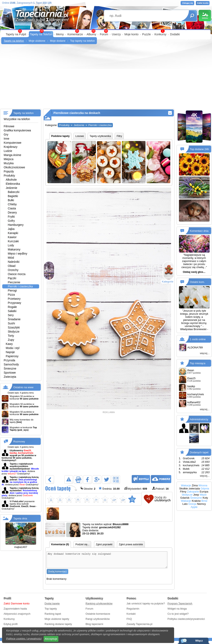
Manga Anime (12, 155)
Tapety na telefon (14, 41)
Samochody (11, 364)
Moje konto (131, 34)
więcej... (205, 353)
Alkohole (11, 180)
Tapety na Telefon (41, 34)
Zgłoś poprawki (104, 544)
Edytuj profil (11, 627)
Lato (185, 504)
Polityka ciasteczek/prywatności (186, 622)
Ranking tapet (53, 617)
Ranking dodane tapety (58, 627)
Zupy (11, 340)
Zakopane (193, 492)
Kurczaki (13, 241)
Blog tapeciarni (94, 627)
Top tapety (51, 612)
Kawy (9, 344)
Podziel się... (82, 544)
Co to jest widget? (178, 617)
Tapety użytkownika (100, 136)
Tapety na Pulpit (16, 34)
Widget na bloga (177, 612)
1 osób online (198, 339)
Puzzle (146, 34)
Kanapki (13, 233)
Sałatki (12, 311)
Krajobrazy (11, 147)
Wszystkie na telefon (17, 119)
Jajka (11, 229)
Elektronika (13, 184)
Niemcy (201, 504)
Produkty (9, 176)
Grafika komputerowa (17, 130)
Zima (195, 485)
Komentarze (75, 34)
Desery (12, 212)
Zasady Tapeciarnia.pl (139, 627)
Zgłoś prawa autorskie (131, 544)
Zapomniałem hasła (15, 612)
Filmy (183, 492)
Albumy (91, 34)
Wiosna (203, 485)
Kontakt (131, 617)
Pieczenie (14, 282)
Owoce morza (17, 274)
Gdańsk (185, 498)
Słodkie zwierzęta (190, 488)
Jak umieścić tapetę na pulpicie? (146, 607)
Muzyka (9, 163)
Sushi (11, 323)
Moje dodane (58, 41)
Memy (60, 34)
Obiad (12, 266)
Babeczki (14, 192)
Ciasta (12, 208)
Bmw (204, 501)
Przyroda (9, 360)
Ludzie (8, 151)
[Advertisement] (106, 78)
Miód (11, 258)
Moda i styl (13, 348)
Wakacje (186, 485)
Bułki (11, 200)
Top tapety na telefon (82, 41)
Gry (6, 134)
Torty (11, 336)
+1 (148, 499)
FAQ (129, 622)
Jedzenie (11, 188)
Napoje (10, 352)
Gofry (11, 221)
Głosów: (88, 488)
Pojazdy (9, 171)
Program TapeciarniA (180, 607)
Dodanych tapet (199, 452)
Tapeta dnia (20, 518)
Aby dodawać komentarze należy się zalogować (107, 561)
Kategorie (168, 282)
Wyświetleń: (136, 488)
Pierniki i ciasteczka (20, 286)
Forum (104, 34)
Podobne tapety (60, 136)
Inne (6, 139)
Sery (11, 315)
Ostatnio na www (23, 387)
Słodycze (14, 332)
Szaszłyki (14, 327)
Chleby (12, 204)
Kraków (196, 501)
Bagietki (13, 196)
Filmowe (9, 126)
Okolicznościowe (14, 167)
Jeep (196, 495)
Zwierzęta (10, 377)
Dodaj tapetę (52, 607)
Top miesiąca (198, 363)
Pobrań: (160, 489)
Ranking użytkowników (99, 607)
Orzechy (13, 270)
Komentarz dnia (199, 231)
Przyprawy (14, 303)
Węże (203, 495)
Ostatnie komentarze (98, 617)
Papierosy (12, 356)
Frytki (11, 217)
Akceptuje (51, 639)
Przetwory (14, 299)
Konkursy (160, 34)
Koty (205, 498)
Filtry (119, 136)
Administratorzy (199, 419)
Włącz (199, 641)
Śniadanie (14, 319)
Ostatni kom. (197, 282)
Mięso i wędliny (18, 254)
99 (106, 31)
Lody (11, 245)
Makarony (14, 249)
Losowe (80, 136)
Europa (204, 492)
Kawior (12, 237)
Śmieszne (10, 368)
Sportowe (10, 373)
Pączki (12, 278)
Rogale (12, 307)
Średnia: (109, 488)
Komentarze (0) (60, 544)
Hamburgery (16, 225)
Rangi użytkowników (98, 622)
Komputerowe (12, 143)
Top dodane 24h (199, 149)
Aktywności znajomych (17, 617)
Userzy (116, 34)
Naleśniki (14, 262)
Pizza (11, 295)
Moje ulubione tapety (57, 622)
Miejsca (9, 159)
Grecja (192, 504)
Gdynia (205, 488)
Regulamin (133, 612)
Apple (194, 507)
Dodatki (175, 34)
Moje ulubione (37, 41)
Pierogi (12, 290)
